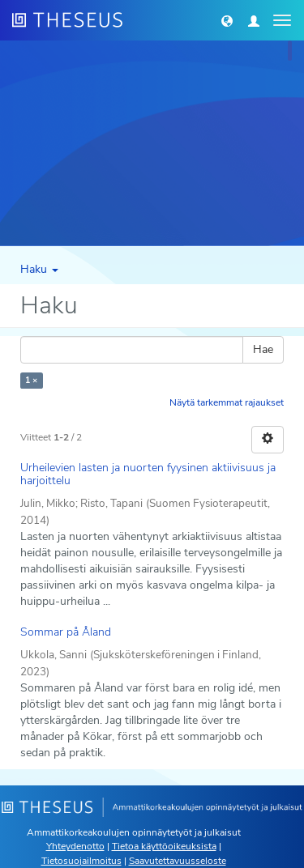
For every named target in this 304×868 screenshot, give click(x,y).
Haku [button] (39, 269)
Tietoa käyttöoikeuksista (164, 846)
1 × (31, 380)
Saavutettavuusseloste (178, 861)
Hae (263, 349)
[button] (227, 20)
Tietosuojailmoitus (81, 861)
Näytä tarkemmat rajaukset (227, 402)
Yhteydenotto (75, 846)
